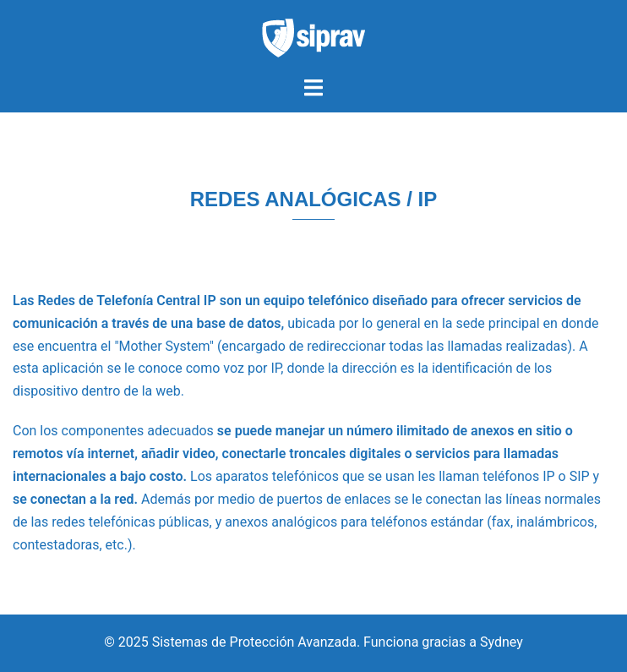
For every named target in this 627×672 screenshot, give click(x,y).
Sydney (502, 642)
